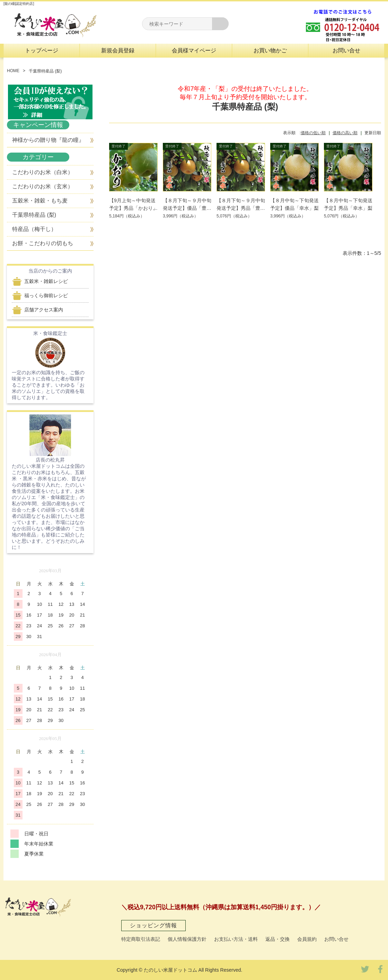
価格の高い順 (345, 133)
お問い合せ (346, 50)
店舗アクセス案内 (44, 310)
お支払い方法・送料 (236, 939)
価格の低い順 (313, 133)
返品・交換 (277, 939)
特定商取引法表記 (141, 939)
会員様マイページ (194, 50)
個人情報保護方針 (187, 939)
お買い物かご (270, 50)
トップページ (42, 50)
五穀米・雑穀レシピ (46, 281)
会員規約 (307, 939)
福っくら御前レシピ (46, 295)
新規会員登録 (118, 50)
